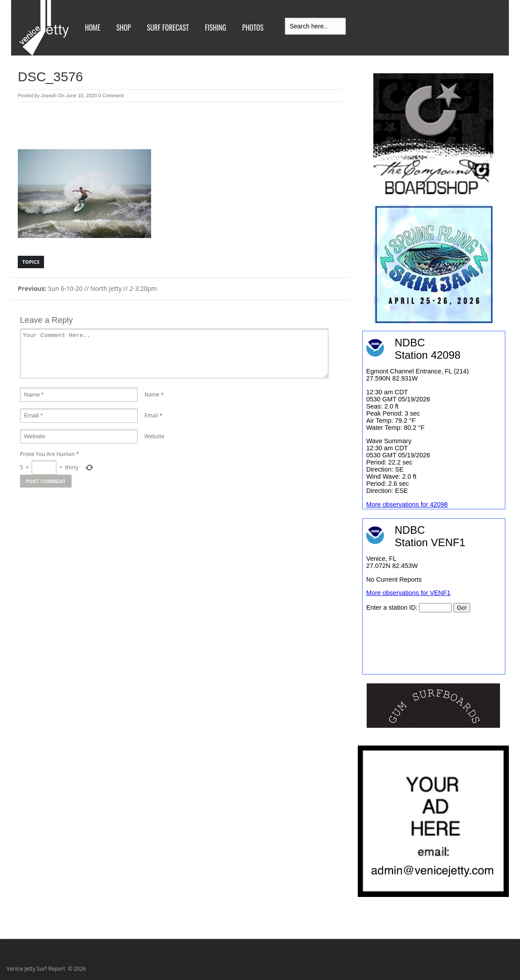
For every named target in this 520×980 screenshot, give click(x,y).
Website (154, 436)
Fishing (216, 28)
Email (151, 415)
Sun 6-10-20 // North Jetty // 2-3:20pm (87, 288)
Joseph (49, 95)
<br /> (434, 596)
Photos (253, 28)
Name (152, 395)
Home (93, 28)
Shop (124, 28)
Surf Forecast (168, 28)
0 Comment (111, 95)
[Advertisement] (180, 127)
